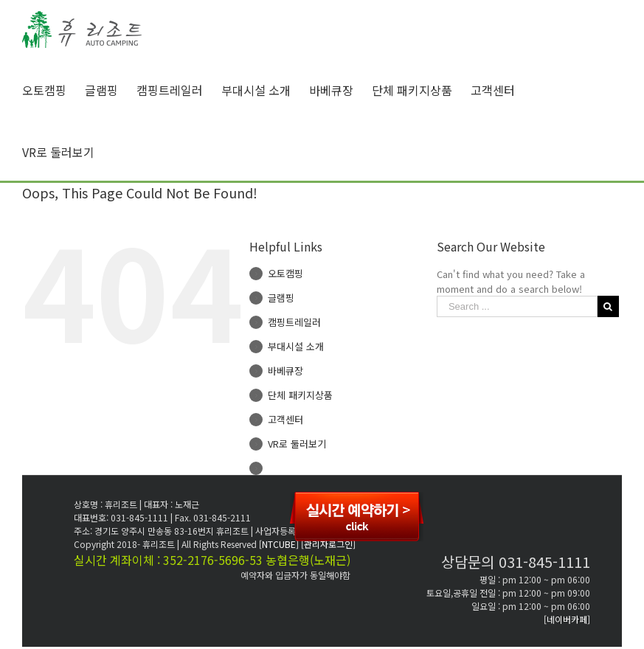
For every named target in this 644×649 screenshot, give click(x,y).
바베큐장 (285, 371)
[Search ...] (517, 306)
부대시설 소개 (296, 346)
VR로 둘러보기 (297, 444)
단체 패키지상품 (300, 395)
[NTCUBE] (280, 544)
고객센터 (285, 419)
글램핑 (281, 298)
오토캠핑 (285, 273)
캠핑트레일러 (294, 322)
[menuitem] (53, 90)
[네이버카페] (567, 619)
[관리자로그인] (328, 544)
